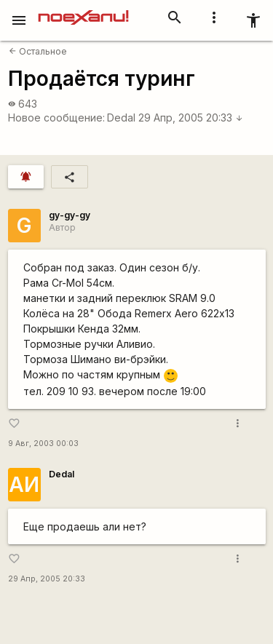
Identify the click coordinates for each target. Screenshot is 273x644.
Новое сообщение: (56, 118)
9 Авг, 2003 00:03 (43, 444)
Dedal (121, 118)
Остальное (38, 51)
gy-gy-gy (70, 215)
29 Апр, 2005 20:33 (191, 118)
